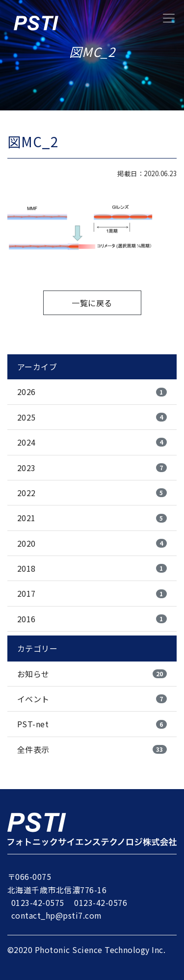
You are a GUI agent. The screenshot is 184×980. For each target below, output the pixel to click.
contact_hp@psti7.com (57, 915)
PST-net (92, 724)
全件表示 (92, 749)
